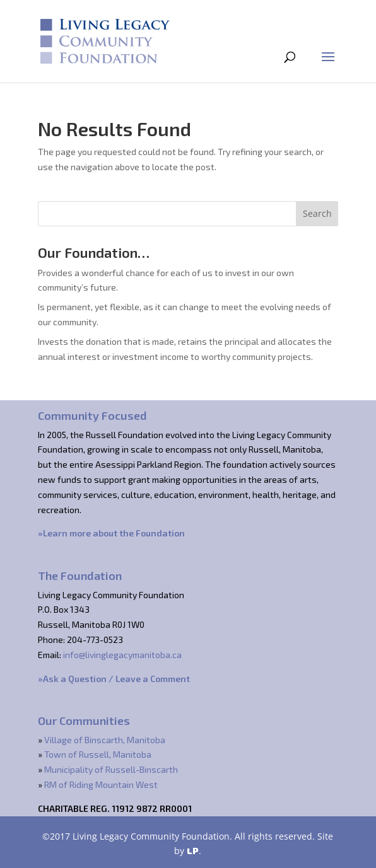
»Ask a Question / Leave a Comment (114, 679)
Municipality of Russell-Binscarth (111, 769)
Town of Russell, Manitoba (98, 754)
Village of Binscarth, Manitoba (105, 740)
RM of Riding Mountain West (101, 784)
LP (193, 851)
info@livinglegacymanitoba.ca (122, 655)
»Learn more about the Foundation (111, 533)
